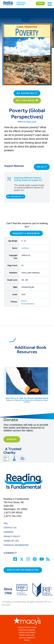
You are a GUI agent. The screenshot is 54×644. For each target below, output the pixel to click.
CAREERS (8, 532)
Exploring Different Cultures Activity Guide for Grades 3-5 (28, 179)
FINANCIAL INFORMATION (16, 545)
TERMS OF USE (12, 541)
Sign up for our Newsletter (23, 570)
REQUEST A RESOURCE (26, 233)
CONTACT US (11, 528)
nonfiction (25, 248)
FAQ (6, 523)
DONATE (40, 3)
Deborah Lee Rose (22, 400)
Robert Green (31, 122)
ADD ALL (42, 167)
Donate (12, 439)
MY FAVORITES (27, 93)
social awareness (28, 304)
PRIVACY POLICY (12, 536)
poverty (24, 301)
